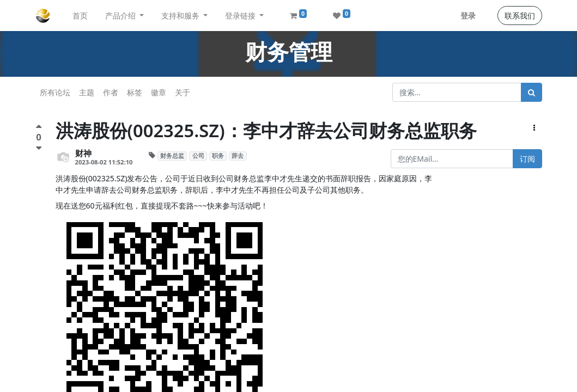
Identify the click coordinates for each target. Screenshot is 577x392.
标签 (135, 92)
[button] (534, 128)
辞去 (238, 156)
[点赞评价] (39, 128)
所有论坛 (55, 92)
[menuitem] (80, 16)
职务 (218, 156)
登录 (468, 16)
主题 (87, 92)
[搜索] (532, 92)
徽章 (159, 92)
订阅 (527, 159)
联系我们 (520, 16)
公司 (198, 156)
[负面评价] (39, 148)
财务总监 (172, 156)
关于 (183, 92)
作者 (111, 92)
